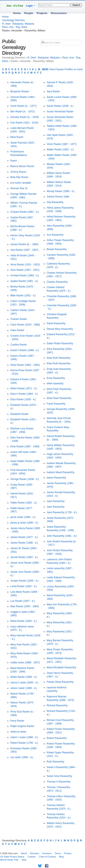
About (24, 853)
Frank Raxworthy (56, 404)
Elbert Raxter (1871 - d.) (24, 388)
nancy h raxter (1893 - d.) (24, 683)
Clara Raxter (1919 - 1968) (25, 325)
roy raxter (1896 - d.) (22, 757)
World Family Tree (9, 860)
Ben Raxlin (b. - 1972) (22, 112)
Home (17, 13)
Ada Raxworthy (55, 202)
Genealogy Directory (13, 20)
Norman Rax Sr (19, 188)
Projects (42, 13)
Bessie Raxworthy (57, 249)
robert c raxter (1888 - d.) (24, 737)
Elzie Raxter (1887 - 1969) (25, 446)
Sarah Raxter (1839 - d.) (60, 106)
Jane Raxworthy (56, 501)
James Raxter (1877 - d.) (24, 537)
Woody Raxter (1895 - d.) (61, 191)
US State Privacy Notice (12, 857)
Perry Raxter (17, 721)
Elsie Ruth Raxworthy (59, 358)
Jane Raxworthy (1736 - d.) (62, 512)
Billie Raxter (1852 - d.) (23, 296)
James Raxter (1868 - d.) (24, 543)
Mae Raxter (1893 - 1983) (25, 606)
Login (29, 6)
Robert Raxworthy (57, 738)
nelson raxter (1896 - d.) (24, 688)
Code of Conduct (47, 857)
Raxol (14, 161)
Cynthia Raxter (19, 345)
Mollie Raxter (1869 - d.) (24, 677)
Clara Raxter (17, 330)
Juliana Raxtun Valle (58, 197)
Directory (35, 853)
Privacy (68, 853)
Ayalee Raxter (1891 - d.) (24, 281)
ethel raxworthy (55, 384)
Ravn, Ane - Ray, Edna (15, 27)
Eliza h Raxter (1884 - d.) (24, 394)
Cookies (32, 857)
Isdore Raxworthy (56, 478)
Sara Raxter (53, 91)
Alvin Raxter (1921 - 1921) (25, 270)
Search (76, 5)
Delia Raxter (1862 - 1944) (25, 365)
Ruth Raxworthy (55, 762)
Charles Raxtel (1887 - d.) (25, 212)
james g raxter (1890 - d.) (24, 523)
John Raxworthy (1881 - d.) (62, 536)
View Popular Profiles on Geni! (62, 69)
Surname (47, 853)
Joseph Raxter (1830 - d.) (24, 581)
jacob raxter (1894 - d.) (23, 517)
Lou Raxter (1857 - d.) (22, 601)
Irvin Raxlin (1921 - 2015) (24, 123)
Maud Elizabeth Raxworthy (61, 667)
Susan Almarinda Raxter (60, 112)
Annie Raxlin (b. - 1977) (23, 106)
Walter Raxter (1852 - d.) (60, 150)
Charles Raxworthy (57, 282)
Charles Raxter (19, 319)
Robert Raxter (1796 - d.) (24, 743)
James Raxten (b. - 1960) (24, 244)
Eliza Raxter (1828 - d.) (23, 399)
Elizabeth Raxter (19, 414)
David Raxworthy (56, 323)
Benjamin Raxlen (20, 91)
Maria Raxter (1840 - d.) (24, 621)
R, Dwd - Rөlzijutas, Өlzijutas (18, 24)
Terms (58, 853)
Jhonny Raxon (18, 172)
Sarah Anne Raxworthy (59, 776)
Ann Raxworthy (55, 235)
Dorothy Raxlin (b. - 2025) (25, 117)
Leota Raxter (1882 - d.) (24, 586)
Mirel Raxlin (17, 137)
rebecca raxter (18, 732)
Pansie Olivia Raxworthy (60, 682)
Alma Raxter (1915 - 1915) (25, 265)
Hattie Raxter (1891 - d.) (24, 503)
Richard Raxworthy (57, 705)
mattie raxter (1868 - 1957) (25, 663)
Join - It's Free (15, 6)
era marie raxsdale (21, 183)
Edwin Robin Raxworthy (60, 343)
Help (24, 860)
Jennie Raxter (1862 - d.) (24, 557)
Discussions (59, 13)
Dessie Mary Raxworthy (60, 329)
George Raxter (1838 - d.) (25, 479)
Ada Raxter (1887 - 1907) (24, 250)
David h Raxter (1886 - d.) (25, 350)
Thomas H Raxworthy (59, 782)
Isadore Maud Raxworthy (60, 472)
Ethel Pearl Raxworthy (59, 398)
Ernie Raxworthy (56, 378)
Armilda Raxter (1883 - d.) (25, 275)
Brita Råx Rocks (19, 177)
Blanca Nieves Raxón (22, 166)
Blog (61, 857)
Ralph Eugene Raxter (22, 726)
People (29, 13)
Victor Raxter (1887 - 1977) (62, 144)
